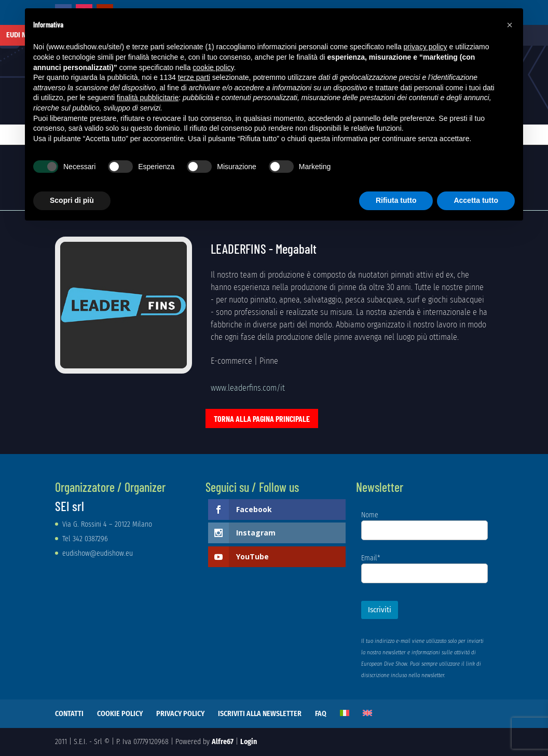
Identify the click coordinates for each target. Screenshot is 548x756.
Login (249, 742)
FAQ (321, 714)
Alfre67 (223, 742)
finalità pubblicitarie (148, 98)
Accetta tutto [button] (476, 200)
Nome (370, 515)
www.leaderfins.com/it (248, 388)
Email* (371, 558)
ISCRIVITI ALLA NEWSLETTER (260, 714)
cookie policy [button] (213, 67)
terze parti (194, 77)
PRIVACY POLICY (180, 714)
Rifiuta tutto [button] (396, 200)
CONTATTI (69, 714)
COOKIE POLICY (120, 714)
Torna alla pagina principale (262, 418)
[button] (510, 25)
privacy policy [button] (426, 47)
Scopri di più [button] (72, 200)
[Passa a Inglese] (367, 713)
